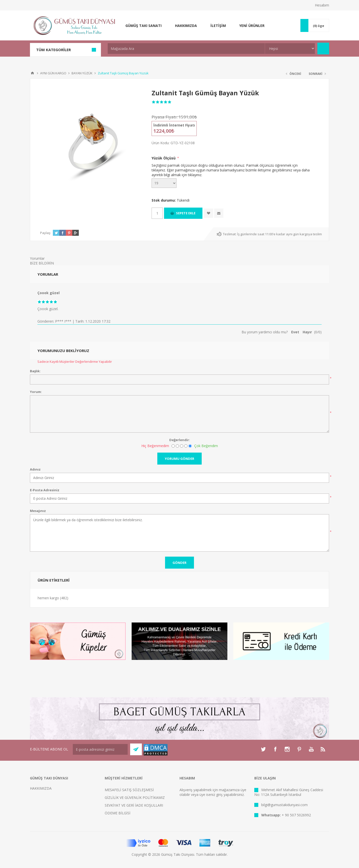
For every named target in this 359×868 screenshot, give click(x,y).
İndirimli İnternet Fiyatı (174, 125)
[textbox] (186, 49)
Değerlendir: (180, 440)
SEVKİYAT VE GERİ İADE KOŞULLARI (134, 805)
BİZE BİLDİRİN (42, 263)
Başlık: (35, 371)
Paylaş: (45, 233)
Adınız (35, 469)
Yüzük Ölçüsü (164, 158)
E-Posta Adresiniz (45, 490)
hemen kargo (48, 598)
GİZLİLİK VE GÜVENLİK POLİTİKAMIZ (135, 798)
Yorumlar (37, 258)
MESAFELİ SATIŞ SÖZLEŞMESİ (129, 790)
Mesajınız (38, 511)
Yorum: (36, 392)
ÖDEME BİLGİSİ (118, 813)
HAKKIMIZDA (41, 788)
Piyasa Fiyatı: (165, 117)
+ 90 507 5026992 (296, 815)
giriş (219, 795)
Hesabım (322, 5)
